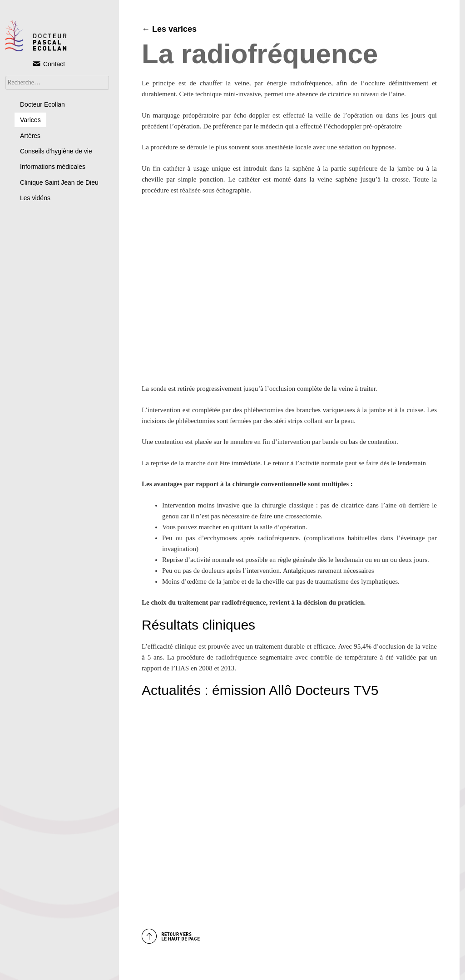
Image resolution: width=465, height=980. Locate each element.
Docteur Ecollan (42, 104)
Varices (30, 120)
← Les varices (169, 29)
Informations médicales (53, 167)
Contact (48, 64)
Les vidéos (35, 198)
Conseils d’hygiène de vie (56, 151)
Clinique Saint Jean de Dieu (59, 182)
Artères (30, 136)
